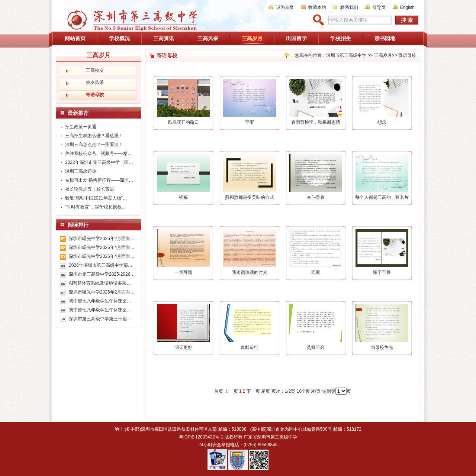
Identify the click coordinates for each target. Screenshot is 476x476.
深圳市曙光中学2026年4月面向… (102, 247)
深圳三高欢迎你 (81, 171)
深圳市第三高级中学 (346, 55)
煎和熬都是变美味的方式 (250, 197)
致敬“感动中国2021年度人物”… (96, 198)
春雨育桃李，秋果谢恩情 (316, 122)
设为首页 (285, 7)
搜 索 (407, 20)
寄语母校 (407, 55)
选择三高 (316, 347)
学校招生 (341, 38)
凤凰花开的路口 (183, 122)
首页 (219, 391)
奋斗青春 (316, 197)
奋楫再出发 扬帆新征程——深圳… (99, 180)
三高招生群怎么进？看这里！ (94, 136)
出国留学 (296, 38)
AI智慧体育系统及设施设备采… (100, 283)
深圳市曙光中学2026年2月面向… (102, 239)
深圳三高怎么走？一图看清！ (94, 145)
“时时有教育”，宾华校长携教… (96, 207)
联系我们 (349, 7)
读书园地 (385, 38)
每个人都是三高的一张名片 (382, 197)
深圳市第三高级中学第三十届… (100, 319)
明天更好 (183, 347)
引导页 (379, 7)
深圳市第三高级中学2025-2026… (102, 274)
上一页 (231, 391)
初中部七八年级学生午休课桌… (100, 301)
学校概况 (119, 38)
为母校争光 (382, 347)
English (407, 7)
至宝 (250, 122)
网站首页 (75, 38)
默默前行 (250, 347)
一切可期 (183, 272)
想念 (382, 122)
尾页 (266, 391)
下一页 (253, 391)
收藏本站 (317, 7)
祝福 (183, 197)
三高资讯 (164, 38)
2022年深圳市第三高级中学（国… (99, 162)
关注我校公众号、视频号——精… (99, 153)
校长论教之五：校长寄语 (90, 189)
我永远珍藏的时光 (250, 272)
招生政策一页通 (81, 127)
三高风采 (208, 38)
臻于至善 (382, 272)
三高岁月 (252, 38)
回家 (316, 272)
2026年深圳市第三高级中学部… (101, 265)
